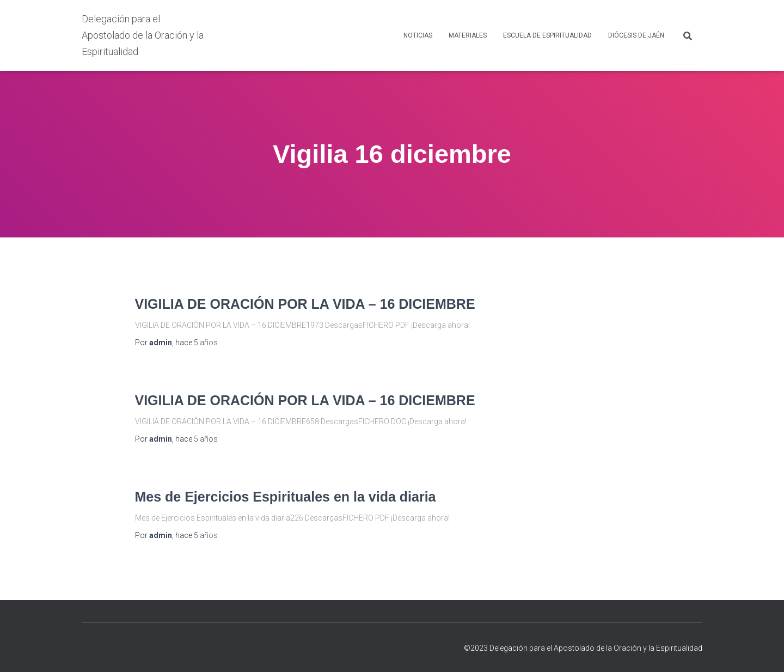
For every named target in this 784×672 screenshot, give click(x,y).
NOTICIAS (418, 35)
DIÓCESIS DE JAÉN (636, 35)
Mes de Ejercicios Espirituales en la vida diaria (286, 497)
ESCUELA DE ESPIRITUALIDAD (547, 35)
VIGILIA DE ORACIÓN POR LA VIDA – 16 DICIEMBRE (305, 304)
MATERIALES (468, 35)
